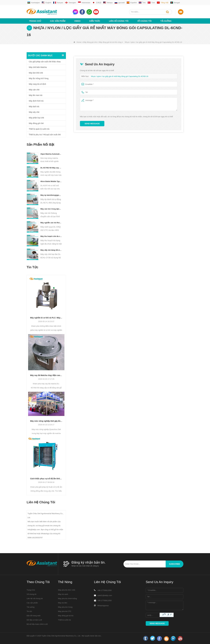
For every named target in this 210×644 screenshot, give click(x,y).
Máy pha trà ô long (65, 607)
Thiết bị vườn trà (64, 620)
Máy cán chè (34, 90)
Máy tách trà (34, 106)
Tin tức (29, 611)
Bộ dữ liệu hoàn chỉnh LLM (37, 624)
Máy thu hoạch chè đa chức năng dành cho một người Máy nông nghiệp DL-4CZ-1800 (51, 236)
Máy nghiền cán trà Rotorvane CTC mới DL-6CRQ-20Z (51, 223)
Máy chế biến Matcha (38, 67)
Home (77, 42)
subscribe (175, 564)
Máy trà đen (63, 603)
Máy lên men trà (35, 95)
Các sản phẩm (58, 21)
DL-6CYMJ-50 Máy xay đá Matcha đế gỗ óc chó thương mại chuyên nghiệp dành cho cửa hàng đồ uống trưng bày (51, 168)
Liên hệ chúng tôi (119, 21)
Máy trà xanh (63, 594)
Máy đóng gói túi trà (66, 616)
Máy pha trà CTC (65, 611)
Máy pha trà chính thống (67, 599)
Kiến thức (95, 21)
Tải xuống (166, 21)
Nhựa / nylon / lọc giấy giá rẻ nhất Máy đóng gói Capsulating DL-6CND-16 (120, 76)
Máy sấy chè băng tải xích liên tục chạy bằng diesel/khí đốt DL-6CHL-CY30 (51, 250)
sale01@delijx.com (105, 595)
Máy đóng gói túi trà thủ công (110, 42)
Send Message (92, 124)
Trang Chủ (35, 21)
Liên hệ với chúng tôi (35, 599)
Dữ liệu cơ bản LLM (34, 620)
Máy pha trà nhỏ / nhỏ (67, 590)
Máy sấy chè (34, 112)
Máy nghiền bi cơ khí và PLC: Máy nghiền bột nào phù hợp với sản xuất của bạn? (46, 318)
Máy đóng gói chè (90, 42)
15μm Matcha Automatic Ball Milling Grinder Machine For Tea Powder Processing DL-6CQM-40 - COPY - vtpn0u (51, 154)
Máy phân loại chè (36, 118)
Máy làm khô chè (36, 73)
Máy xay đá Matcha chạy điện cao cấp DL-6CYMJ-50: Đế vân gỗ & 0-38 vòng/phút (46, 375)
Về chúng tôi (144, 21)
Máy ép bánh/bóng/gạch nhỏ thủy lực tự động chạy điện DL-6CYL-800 (51, 195)
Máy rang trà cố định (37, 84)
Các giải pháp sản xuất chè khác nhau (45, 62)
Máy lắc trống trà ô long (39, 78)
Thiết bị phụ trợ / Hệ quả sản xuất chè (45, 135)
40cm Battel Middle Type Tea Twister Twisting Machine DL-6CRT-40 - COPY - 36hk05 (51, 181)
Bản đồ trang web (33, 616)
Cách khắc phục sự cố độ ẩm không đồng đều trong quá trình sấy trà (46, 479)
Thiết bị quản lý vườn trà (39, 129)
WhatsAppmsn (103, 606)
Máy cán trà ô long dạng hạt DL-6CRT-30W (51, 209)
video (77, 21)
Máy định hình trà (36, 101)
